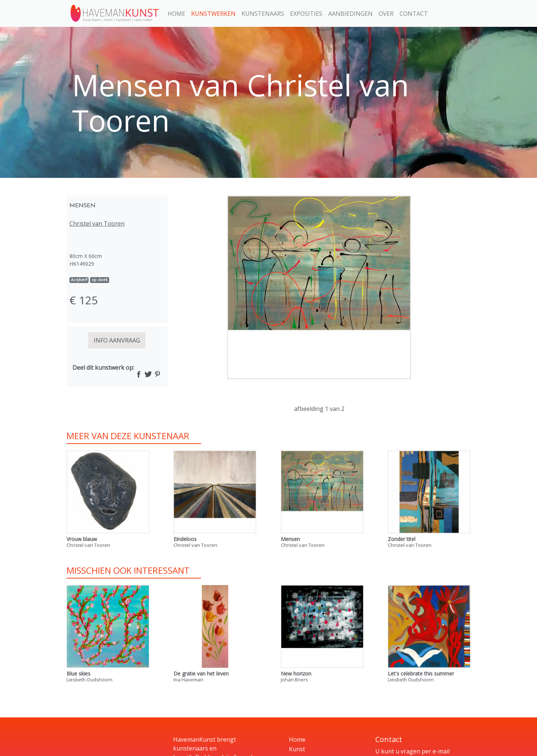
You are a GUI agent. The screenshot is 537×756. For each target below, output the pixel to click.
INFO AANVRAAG (117, 340)
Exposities (306, 14)
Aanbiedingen (350, 14)
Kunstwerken (213, 14)
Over (386, 14)
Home (176, 14)
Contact (414, 14)
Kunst (297, 749)
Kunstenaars (263, 14)
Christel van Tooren (97, 223)
